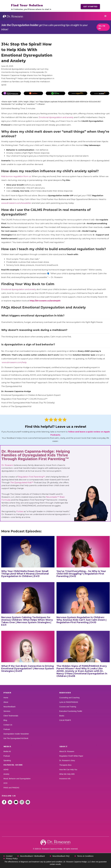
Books (62, 716)
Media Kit (7, 751)
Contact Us (8, 725)
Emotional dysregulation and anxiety (56, 117)
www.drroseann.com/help (14, 362)
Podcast (7, 729)
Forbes (20, 511)
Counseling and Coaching (69, 698)
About (6, 702)
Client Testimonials (11, 716)
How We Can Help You (68, 770)
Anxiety (6, 774)
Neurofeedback (10, 707)
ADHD (6, 770)
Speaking (7, 760)
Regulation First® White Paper (71, 756)
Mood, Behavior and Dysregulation (17, 779)
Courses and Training (68, 707)
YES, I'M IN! (102, 27)
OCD (5, 783)
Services (7, 711)
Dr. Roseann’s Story (67, 760)
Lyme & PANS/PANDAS (69, 702)
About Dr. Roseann (67, 751)
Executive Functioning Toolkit (71, 711)
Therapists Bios (65, 765)
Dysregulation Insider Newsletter (16, 734)
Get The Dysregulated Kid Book (16, 738)
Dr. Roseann (8, 465)
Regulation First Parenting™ (31, 477)
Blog (5, 720)
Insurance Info (65, 779)
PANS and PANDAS (11, 788)
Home (6, 698)
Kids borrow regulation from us (16, 176)
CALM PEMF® (65, 720)
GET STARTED (90, 6)
